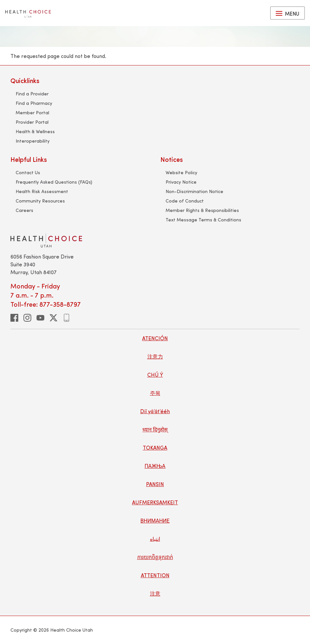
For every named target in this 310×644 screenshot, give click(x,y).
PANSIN (155, 484)
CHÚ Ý (155, 375)
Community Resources (40, 201)
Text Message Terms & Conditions (203, 220)
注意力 (155, 356)
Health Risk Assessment (42, 191)
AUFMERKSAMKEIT (155, 502)
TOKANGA (155, 448)
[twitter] (53, 318)
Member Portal (32, 112)
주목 (155, 393)
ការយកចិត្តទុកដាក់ (155, 557)
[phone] (66, 318)
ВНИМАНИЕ (155, 520)
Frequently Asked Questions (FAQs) (54, 182)
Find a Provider (32, 94)
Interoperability (33, 141)
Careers (24, 210)
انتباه (155, 539)
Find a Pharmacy (34, 103)
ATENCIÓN (155, 338)
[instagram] (27, 318)
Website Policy (181, 172)
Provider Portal (32, 122)
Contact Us (28, 172)
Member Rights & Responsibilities (202, 210)
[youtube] (40, 318)
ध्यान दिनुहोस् (155, 429)
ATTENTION (155, 575)
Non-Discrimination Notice (194, 191)
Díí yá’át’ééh (155, 411)
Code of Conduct (185, 201)
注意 (155, 593)
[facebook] (14, 318)
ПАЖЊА (155, 466)
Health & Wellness (35, 131)
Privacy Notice (181, 182)
